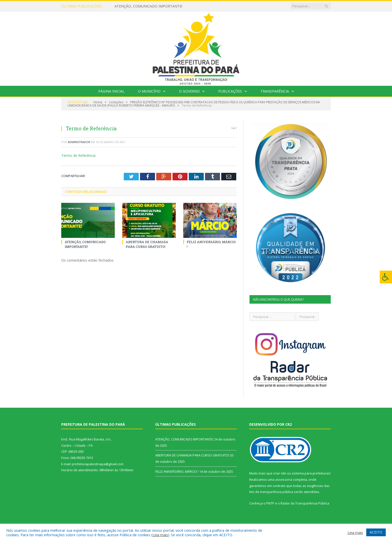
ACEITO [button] (376, 532)
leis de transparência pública (271, 492)
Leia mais (160, 535)
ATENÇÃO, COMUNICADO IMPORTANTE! (148, 6)
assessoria (284, 479)
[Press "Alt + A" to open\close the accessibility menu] (386, 277)
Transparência (275, 91)
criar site (280, 473)
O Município (149, 91)
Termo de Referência (78, 155)
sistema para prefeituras (311, 473)
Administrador (79, 142)
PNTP (270, 503)
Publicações (230, 91)
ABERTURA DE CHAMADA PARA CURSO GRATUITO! (147, 244)
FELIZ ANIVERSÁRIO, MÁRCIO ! (177, 471)
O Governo (189, 91)
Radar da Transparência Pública (305, 503)
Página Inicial (111, 91)
